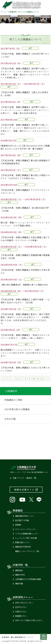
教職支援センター (23, 542)
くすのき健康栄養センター (27, 534)
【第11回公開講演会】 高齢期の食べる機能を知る (24, 285)
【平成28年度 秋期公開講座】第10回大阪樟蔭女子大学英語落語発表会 (25, 162)
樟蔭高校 (19, 570)
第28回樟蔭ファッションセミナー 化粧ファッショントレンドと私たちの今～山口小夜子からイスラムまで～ (25, 353)
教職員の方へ (21, 616)
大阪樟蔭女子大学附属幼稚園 (28, 579)
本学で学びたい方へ (24, 603)
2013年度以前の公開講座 (17, 409)
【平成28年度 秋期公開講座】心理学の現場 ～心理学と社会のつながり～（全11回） (25, 301)
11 (38, 379)
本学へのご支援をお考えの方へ (29, 620)
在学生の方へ (21, 607)
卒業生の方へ (21, 612)
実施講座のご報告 (13, 400)
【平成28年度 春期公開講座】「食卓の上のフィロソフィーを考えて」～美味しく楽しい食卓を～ (25, 337)
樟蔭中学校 (20, 575)
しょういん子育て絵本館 (26, 538)
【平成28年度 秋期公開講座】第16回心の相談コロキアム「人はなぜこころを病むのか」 (25, 177)
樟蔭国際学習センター (25, 516)
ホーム (4, 12)
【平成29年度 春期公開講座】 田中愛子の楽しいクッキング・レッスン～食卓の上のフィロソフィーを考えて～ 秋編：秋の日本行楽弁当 (25, 110)
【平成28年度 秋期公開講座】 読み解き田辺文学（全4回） (25, 209)
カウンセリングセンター (26, 529)
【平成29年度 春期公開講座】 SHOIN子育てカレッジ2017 (25, 55)
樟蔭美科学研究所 (23, 547)
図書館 (18, 525)
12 (42, 379)
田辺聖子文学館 (22, 520)
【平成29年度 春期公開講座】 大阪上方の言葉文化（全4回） (24, 94)
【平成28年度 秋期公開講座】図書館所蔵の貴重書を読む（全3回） (25, 257)
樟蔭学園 (19, 584)
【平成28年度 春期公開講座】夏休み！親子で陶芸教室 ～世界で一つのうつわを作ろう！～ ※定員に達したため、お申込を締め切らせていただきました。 (25, 319)
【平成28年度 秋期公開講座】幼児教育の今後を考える (25, 271)
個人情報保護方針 (18, 637)
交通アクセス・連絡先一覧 (24, 478)
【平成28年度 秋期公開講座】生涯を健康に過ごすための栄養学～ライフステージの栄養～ (25, 239)
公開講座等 (13, 12)
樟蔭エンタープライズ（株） (28, 551)
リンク (30, 637)
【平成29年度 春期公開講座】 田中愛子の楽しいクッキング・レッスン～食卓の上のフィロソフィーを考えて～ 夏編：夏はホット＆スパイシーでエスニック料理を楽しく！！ (25, 73)
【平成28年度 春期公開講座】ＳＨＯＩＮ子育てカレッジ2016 (25, 369)
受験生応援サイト (26, 490)
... (13, 379)
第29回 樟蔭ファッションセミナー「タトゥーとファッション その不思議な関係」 (25, 224)
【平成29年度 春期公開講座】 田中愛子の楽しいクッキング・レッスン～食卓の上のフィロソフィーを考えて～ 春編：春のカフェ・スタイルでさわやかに (25, 129)
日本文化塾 (10, 419)
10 (34, 379)
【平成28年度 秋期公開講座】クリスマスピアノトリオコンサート (25, 191)
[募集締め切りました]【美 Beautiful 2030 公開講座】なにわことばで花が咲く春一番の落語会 (25, 147)
